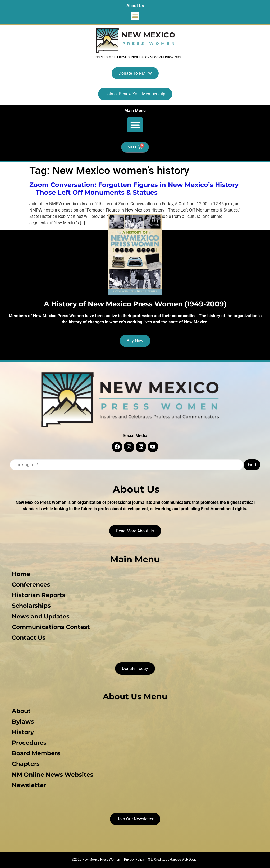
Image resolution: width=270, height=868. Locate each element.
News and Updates (41, 616)
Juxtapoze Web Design (182, 859)
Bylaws (23, 721)
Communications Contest (51, 627)
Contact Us (29, 637)
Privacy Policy (134, 859)
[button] (135, 16)
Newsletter (29, 785)
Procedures (29, 742)
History (23, 732)
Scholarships (31, 606)
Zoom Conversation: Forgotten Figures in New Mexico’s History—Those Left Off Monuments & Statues (134, 189)
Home (21, 574)
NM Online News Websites (53, 774)
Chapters (26, 764)
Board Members (36, 753)
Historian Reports (39, 595)
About (21, 711)
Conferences (31, 585)
